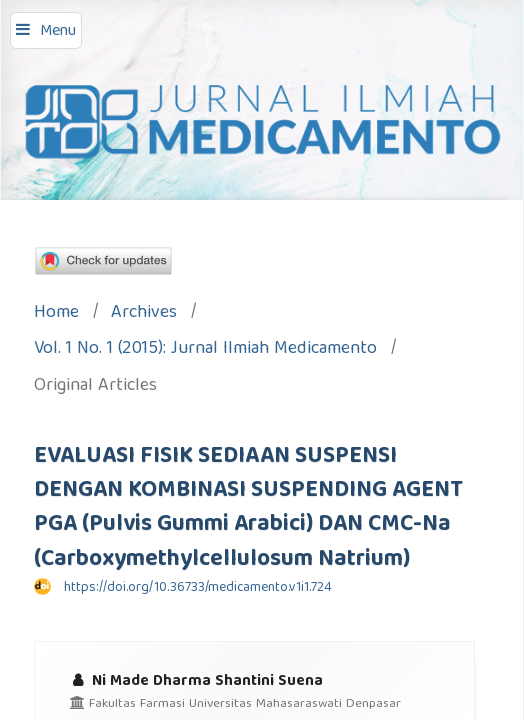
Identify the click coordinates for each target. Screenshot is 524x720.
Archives (144, 314)
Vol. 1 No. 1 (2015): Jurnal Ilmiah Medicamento (205, 350)
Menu (58, 32)
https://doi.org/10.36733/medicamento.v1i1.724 (198, 588)
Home (56, 314)
